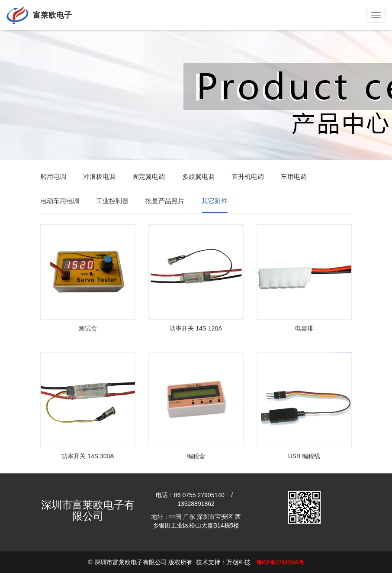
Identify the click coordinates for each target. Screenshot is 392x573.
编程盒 (196, 456)
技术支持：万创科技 (223, 562)
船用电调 (53, 176)
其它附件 (215, 201)
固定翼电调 (149, 176)
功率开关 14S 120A (196, 328)
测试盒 (88, 328)
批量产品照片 (165, 201)
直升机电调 (248, 176)
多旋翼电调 (198, 176)
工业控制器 (112, 201)
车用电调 (294, 176)
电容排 (304, 328)
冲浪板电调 (99, 176)
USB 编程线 (304, 456)
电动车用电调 (60, 201)
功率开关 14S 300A (88, 456)
